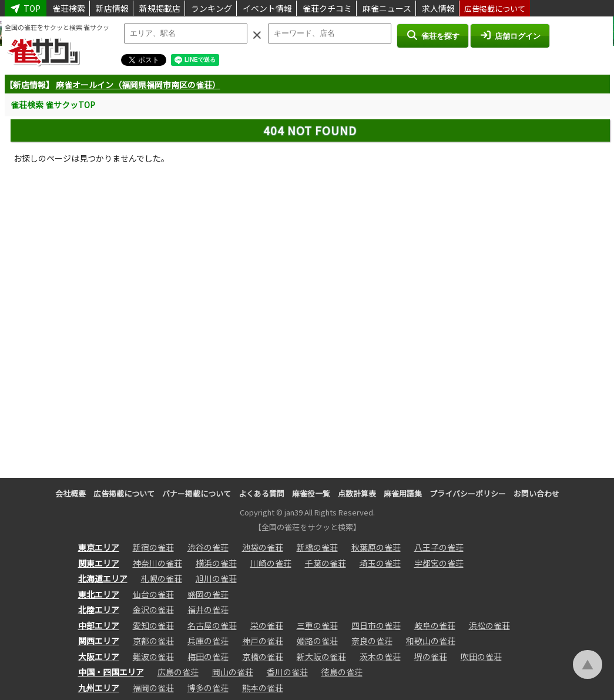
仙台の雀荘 (153, 594)
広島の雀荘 (178, 672)
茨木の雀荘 (380, 657)
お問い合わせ (536, 493)
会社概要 (71, 493)
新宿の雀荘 (153, 547)
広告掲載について (495, 9)
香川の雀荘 (287, 672)
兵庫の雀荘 (208, 641)
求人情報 (438, 8)
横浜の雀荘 (216, 563)
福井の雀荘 (208, 609)
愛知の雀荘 (153, 625)
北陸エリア (99, 609)
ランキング (212, 8)
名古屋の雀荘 (212, 625)
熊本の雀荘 (263, 688)
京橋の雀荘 (263, 657)
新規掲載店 (160, 8)
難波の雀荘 (153, 657)
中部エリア (99, 625)
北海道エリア (103, 578)
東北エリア (99, 594)
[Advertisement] (310, 317)
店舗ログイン (510, 35)
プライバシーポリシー (468, 493)
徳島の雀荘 (342, 672)
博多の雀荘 (208, 688)
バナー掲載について (197, 493)
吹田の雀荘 (481, 657)
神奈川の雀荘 (157, 563)
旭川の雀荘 (216, 578)
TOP (26, 8)
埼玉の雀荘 (380, 563)
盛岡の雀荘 (208, 594)
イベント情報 (267, 8)
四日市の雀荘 (376, 625)
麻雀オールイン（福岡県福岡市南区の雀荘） (138, 85)
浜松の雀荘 (489, 625)
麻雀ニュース (387, 8)
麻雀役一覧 (311, 493)
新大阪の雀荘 (321, 657)
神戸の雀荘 (263, 641)
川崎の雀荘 (271, 563)
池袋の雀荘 (263, 547)
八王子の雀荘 (439, 547)
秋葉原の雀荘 (376, 547)
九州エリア (99, 688)
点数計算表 (357, 493)
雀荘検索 (69, 8)
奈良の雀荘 (372, 641)
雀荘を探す (433, 35)
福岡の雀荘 (153, 688)
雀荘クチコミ (327, 8)
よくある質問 (261, 493)
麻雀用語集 (403, 493)
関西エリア (99, 641)
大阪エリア (99, 657)
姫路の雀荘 (317, 641)
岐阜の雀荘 (435, 625)
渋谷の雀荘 (208, 547)
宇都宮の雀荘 (439, 563)
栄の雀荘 (267, 625)
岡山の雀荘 (233, 672)
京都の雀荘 (153, 641)
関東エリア (99, 563)
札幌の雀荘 (162, 578)
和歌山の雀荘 (431, 641)
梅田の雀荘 (208, 657)
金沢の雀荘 (153, 609)
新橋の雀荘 (317, 547)
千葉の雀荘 (326, 563)
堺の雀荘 (431, 657)
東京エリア (99, 547)
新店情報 (112, 8)
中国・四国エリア (111, 672)
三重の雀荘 (317, 625)
